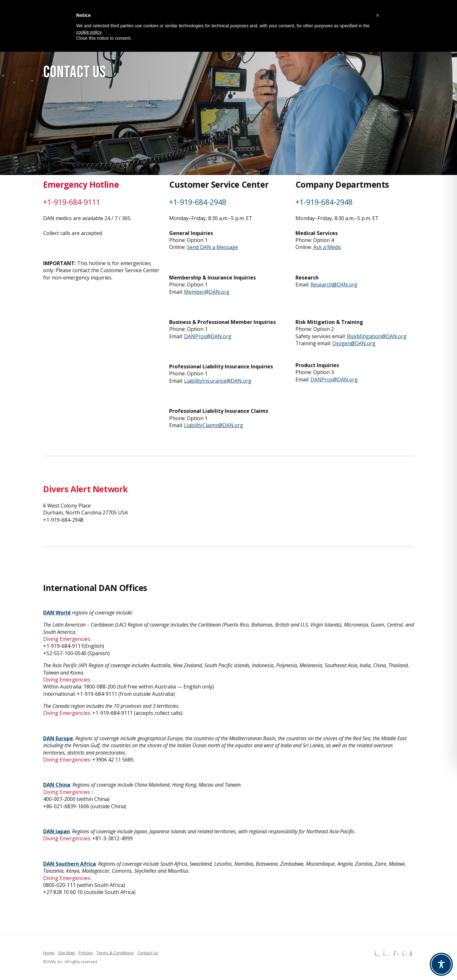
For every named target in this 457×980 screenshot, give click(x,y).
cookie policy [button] (89, 32)
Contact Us (148, 953)
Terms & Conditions (115, 953)
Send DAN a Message (212, 247)
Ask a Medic (327, 247)
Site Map (66, 953)
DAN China (57, 785)
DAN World (57, 613)
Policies (86, 953)
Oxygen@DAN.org (354, 343)
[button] (378, 15)
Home (49, 953)
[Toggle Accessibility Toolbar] (441, 964)
